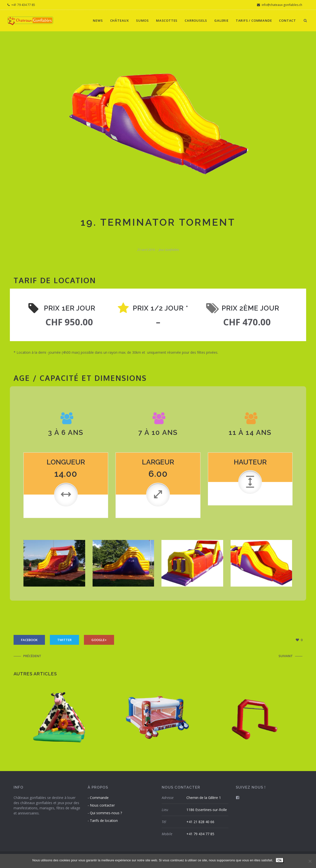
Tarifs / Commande (254, 20)
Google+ (99, 640)
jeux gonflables (169, 250)
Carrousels (196, 20)
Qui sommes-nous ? (106, 813)
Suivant (286, 656)
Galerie (221, 20)
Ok (280, 860)
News (98, 20)
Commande (99, 798)
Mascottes (167, 20)
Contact (287, 20)
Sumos (142, 20)
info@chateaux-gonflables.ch (280, 5)
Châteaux (119, 20)
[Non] (310, 861)
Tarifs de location (104, 821)
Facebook (29, 640)
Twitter (64, 640)
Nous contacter (102, 805)
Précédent (32, 656)
